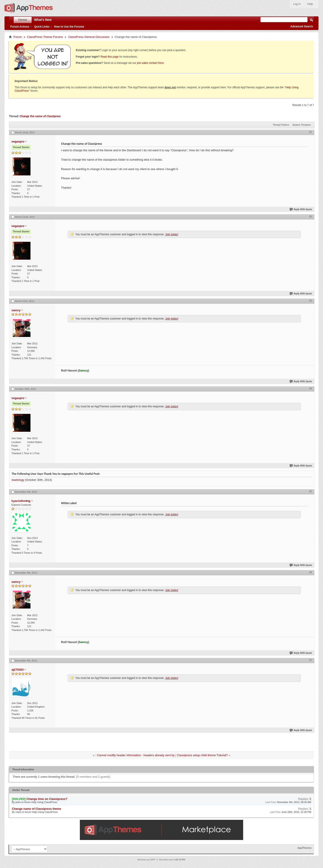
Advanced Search (302, 26)
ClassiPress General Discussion (89, 37)
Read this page (110, 57)
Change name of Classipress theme (37, 809)
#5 (311, 491)
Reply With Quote (301, 209)
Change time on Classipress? (47, 799)
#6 (311, 572)
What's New (43, 20)
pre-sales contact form (150, 63)
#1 (311, 132)
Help (310, 4)
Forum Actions (20, 27)
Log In (297, 4)
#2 (311, 216)
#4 (311, 389)
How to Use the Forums (69, 27)
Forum (18, 37)
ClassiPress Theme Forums (45, 37)
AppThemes (304, 848)
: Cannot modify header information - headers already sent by (135, 755)
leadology (18, 480)
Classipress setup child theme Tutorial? (202, 755)
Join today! (172, 234)
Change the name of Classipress (40, 116)
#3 (311, 301)
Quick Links (42, 27)
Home (23, 20)
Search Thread (300, 125)
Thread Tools (280, 125)
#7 (311, 660)
